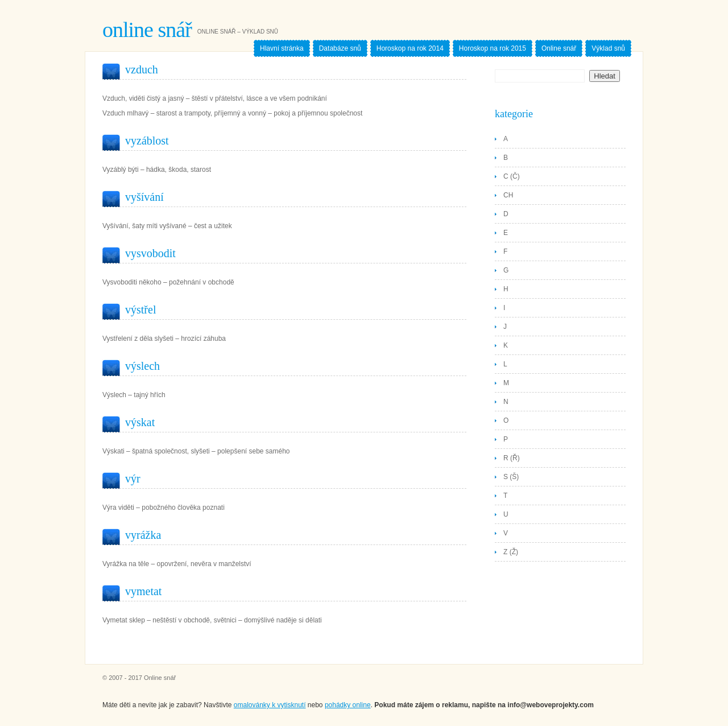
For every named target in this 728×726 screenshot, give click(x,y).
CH (508, 195)
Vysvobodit (150, 253)
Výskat (140, 422)
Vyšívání (144, 197)
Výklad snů (608, 48)
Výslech (142, 366)
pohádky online (348, 705)
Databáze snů (340, 48)
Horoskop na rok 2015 (493, 48)
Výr (133, 478)
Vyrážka (143, 535)
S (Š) (511, 477)
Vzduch (142, 69)
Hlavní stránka (282, 48)
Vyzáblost (147, 141)
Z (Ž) (511, 552)
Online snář (147, 30)
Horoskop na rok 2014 (410, 48)
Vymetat (143, 591)
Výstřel (140, 310)
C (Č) (512, 176)
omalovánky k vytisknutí (270, 705)
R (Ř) (512, 458)
